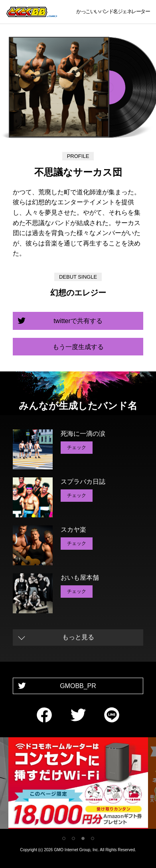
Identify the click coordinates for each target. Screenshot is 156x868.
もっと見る (78, 637)
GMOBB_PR (78, 686)
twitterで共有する (78, 321)
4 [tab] (93, 838)
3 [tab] (83, 838)
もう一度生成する (78, 347)
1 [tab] (64, 838)
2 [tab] (73, 838)
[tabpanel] (78, 785)
